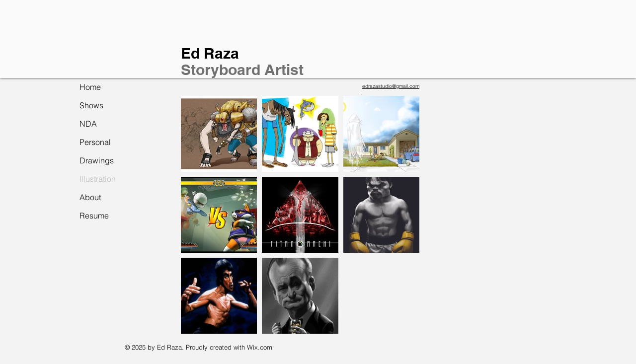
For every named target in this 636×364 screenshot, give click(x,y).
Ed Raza (210, 53)
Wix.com (260, 347)
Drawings (97, 160)
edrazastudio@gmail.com (391, 86)
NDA (88, 124)
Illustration (98, 179)
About (90, 197)
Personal (95, 142)
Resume (94, 216)
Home (90, 87)
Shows (91, 105)
